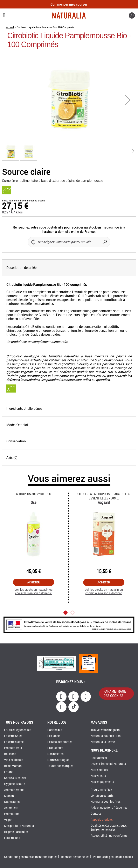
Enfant (8, 772)
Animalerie (11, 808)
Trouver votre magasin (105, 730)
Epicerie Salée (13, 736)
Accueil (10, 27)
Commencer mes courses (69, 4)
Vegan (8, 820)
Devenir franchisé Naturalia (108, 764)
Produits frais (13, 748)
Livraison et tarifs (102, 796)
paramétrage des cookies (115, 693)
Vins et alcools (14, 760)
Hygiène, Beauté (15, 784)
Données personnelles (75, 857)
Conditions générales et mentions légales (31, 857)
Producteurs (55, 748)
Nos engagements (102, 782)
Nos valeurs (98, 776)
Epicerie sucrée (14, 742)
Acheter (33, 582)
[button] (128, 100)
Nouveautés (12, 802)
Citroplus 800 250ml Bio (34, 494)
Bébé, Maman (13, 766)
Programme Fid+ (101, 790)
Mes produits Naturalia (19, 826)
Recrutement (99, 758)
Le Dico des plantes (60, 742)
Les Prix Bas (12, 838)
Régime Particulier (16, 832)
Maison (9, 796)
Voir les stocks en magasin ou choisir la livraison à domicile (33, 591)
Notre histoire (99, 770)
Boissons (10, 754)
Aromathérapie (14, 790)
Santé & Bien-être (15, 778)
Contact (96, 814)
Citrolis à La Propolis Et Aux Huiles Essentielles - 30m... (104, 496)
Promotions (12, 814)
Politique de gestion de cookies (113, 857)
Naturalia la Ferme (103, 742)
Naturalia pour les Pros (106, 736)
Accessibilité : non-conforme (109, 836)
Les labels (54, 736)
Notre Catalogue (58, 760)
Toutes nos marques (60, 766)
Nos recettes (55, 754)
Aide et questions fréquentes (109, 808)
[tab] (69, 268)
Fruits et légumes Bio (18, 730)
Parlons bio (55, 730)
